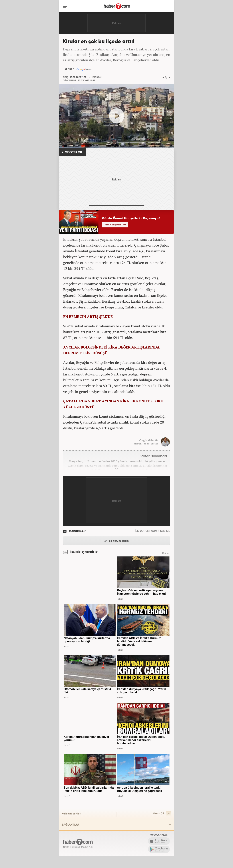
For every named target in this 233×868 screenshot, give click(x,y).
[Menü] (66, 6)
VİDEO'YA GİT (72, 152)
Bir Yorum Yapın (116, 541)
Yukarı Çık (162, 814)
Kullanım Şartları (71, 814)
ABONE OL (70, 69)
